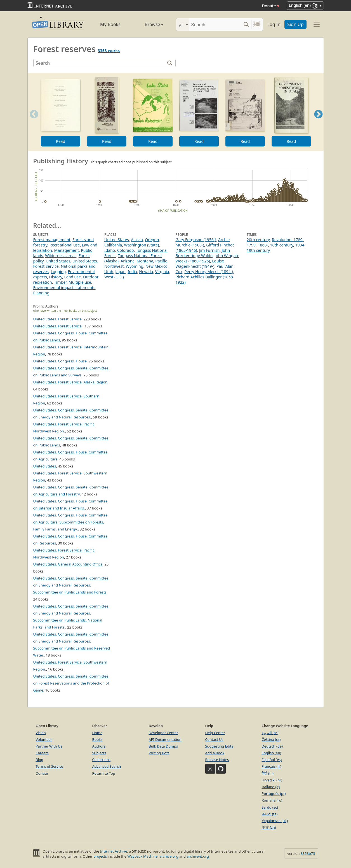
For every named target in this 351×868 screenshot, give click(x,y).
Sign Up (295, 24)
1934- (301, 245)
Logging (58, 272)
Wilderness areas (61, 256)
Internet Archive (114, 851)
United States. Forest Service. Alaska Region (70, 382)
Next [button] (318, 121)
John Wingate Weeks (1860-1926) (208, 258)
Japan (120, 272)
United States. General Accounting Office (68, 564)
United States (58, 261)
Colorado (126, 250)
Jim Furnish (209, 250)
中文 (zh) (269, 827)
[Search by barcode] (257, 25)
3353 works (109, 51)
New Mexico (156, 266)
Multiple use (80, 282)
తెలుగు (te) (270, 814)
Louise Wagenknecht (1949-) (200, 264)
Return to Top (104, 773)
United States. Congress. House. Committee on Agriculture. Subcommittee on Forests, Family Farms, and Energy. (70, 522)
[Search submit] (246, 25)
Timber (60, 282)
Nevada (146, 272)
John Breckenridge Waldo (203, 253)
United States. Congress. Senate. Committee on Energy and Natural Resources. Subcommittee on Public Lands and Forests (71, 585)
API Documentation (165, 739)
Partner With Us (49, 746)
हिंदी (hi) (268, 773)
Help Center (215, 733)
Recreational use (65, 245)
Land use (72, 277)
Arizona (128, 261)
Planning (41, 293)
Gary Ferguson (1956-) (196, 240)
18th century (281, 245)
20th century (258, 240)
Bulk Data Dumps (163, 746)
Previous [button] (32, 121)
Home (97, 733)
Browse (148, 24)
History (56, 277)
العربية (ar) (270, 733)
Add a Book (215, 753)
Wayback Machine (142, 856)
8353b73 (308, 853)
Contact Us (214, 739)
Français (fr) (272, 766)
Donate (271, 6)
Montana (145, 261)
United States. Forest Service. (58, 326)
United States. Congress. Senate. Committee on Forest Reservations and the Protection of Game (71, 683)
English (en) (272, 753)
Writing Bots (159, 753)
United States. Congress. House (60, 361)
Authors (99, 746)
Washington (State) (142, 245)
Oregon (152, 240)
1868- (263, 245)
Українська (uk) (275, 821)
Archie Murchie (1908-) (203, 242)
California (113, 245)
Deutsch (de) (272, 746)
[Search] (215, 25)
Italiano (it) (271, 787)
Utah (109, 272)
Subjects (99, 753)
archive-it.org (198, 856)
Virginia (162, 272)
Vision (41, 733)
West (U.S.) (114, 277)
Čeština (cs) (271, 739)
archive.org (169, 856)
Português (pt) (274, 793)
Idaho (110, 250)
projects (100, 856)
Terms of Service (50, 766)
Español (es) (272, 760)
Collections (102, 760)
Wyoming (135, 266)
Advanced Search (107, 766)
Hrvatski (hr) (272, 780)
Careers (42, 753)
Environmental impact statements (64, 288)
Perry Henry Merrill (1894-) (209, 272)
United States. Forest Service (57, 319)
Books (97, 739)
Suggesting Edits (219, 746)
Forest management (52, 240)
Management (67, 250)
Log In (274, 24)
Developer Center (163, 733)
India (132, 272)
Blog (40, 760)
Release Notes (217, 760)
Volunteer (44, 739)
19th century (258, 250)
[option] (61, 112)
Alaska (137, 240)
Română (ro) (272, 800)
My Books (110, 24)
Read (60, 141)
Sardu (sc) (270, 807)
